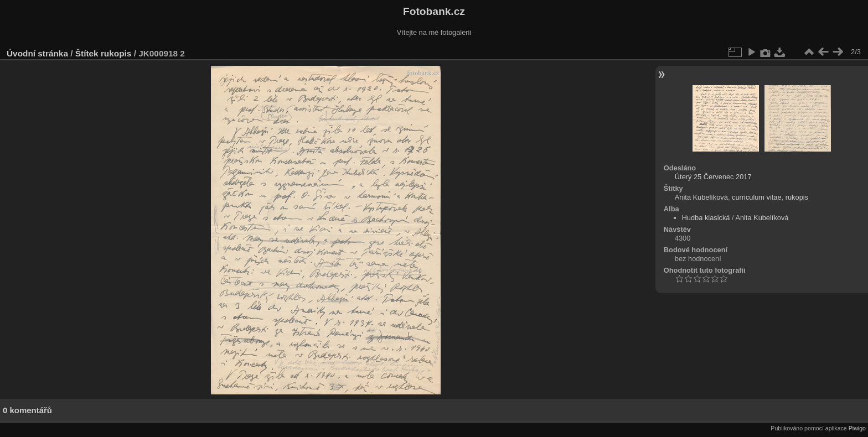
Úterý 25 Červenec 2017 (713, 177)
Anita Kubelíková (701, 197)
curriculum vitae (757, 197)
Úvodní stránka (37, 53)
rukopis (116, 53)
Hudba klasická (706, 218)
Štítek (87, 53)
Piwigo (857, 428)
